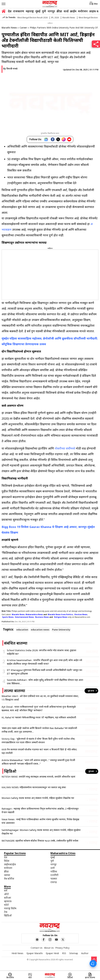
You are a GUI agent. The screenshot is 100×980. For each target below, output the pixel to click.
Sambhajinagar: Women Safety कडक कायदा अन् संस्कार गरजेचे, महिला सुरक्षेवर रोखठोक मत (41, 832)
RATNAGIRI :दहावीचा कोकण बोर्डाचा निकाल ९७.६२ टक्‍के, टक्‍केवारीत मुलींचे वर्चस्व (40, 841)
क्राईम (73, 11)
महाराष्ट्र (30, 11)
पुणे (44, 11)
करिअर (8, 898)
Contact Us (37, 948)
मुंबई (38, 11)
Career (23, 28)
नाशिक (54, 871)
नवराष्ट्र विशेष (10, 908)
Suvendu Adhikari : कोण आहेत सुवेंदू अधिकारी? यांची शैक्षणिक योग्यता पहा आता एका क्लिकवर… (45, 682)
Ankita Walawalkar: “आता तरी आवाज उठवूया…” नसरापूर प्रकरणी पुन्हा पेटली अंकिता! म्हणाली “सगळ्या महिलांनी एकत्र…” (38, 762)
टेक (6, 912)
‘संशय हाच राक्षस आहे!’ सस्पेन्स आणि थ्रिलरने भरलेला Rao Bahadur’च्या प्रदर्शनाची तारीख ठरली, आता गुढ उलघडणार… (39, 730)
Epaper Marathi (35, 953)
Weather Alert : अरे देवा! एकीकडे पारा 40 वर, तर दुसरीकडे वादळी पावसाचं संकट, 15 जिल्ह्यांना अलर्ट (40, 698)
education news (40, 630)
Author (85, 953)
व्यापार (7, 875)
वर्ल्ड (66, 11)
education (22, 630)
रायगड (54, 882)
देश (10, 11)
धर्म (6, 891)
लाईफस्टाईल (10, 864)
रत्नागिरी (54, 875)
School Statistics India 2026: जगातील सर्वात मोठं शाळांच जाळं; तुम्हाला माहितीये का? (42, 652)
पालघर (54, 879)
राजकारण (19, 11)
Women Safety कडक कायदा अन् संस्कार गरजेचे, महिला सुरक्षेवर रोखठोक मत (38, 798)
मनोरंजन (83, 11)
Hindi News (17, 953)
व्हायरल (8, 901)
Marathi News (69, 18)
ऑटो (6, 894)
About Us (49, 948)
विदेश (7, 861)
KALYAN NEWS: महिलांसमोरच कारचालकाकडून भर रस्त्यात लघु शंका (34, 787)
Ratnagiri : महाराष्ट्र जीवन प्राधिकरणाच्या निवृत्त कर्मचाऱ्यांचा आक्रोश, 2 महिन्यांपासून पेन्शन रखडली (40, 810)
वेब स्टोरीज (9, 879)
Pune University (61, 630)
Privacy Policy (62, 948)
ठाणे (53, 868)
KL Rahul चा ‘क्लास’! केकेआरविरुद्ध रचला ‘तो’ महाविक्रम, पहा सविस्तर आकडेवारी (39, 717)
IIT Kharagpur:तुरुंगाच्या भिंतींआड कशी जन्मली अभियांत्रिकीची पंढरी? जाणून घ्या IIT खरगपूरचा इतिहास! (45, 672)
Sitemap (74, 953)
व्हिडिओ (8, 915)
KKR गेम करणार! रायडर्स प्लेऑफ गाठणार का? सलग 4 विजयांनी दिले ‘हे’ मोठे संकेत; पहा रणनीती (39, 751)
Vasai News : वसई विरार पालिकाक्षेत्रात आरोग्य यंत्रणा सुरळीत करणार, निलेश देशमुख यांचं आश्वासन (40, 821)
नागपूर (51, 11)
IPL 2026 (55, 18)
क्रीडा (59, 11)
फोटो (6, 905)
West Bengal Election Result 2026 (32, 18)
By (10, 68)
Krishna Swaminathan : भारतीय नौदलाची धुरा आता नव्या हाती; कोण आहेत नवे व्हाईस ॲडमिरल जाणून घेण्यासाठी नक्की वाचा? (45, 662)
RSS (64, 953)
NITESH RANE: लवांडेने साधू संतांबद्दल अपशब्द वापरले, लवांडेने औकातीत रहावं (38, 777)
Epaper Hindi (52, 953)
